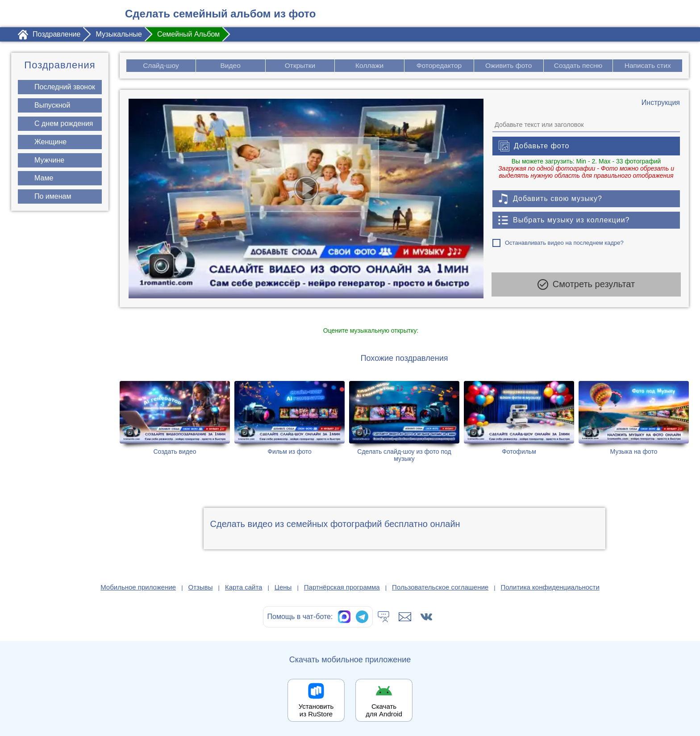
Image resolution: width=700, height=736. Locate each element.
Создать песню (578, 65)
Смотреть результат (586, 286)
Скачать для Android (384, 710)
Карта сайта (244, 587)
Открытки (300, 65)
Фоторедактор (439, 65)
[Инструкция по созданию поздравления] (661, 103)
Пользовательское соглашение (440, 587)
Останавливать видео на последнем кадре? (564, 243)
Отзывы (201, 587)
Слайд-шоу (161, 65)
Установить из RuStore (316, 710)
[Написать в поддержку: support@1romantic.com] (405, 617)
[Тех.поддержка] (383, 617)
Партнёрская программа (342, 587)
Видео (231, 65)
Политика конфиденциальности (550, 587)
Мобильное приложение (138, 587)
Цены (283, 587)
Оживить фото (509, 65)
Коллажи (369, 65)
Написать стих (648, 65)
